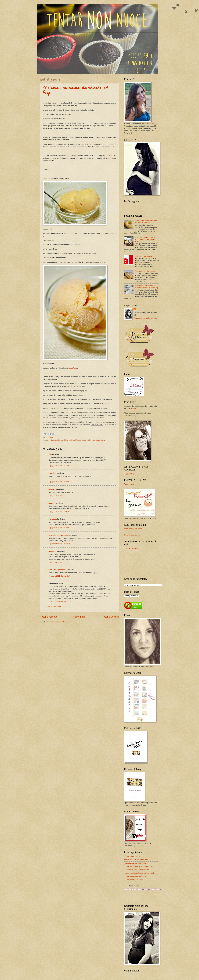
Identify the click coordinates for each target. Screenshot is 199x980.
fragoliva (52, 473)
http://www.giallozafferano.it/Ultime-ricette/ (140, 873)
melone (90, 440)
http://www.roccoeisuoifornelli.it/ (136, 876)
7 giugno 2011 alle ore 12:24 (59, 466)
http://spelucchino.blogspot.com (136, 863)
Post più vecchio (110, 617)
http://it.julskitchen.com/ (133, 856)
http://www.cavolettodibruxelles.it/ (136, 870)
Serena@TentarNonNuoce (59, 535)
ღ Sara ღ (52, 489)
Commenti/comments (132, 535)
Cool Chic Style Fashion (58, 570)
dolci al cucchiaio (61, 440)
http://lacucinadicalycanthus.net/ (136, 860)
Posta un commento (53, 606)
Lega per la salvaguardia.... (145, 256)
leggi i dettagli (130, 474)
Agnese (52, 503)
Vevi (50, 455)
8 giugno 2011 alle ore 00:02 (59, 512)
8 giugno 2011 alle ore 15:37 (59, 528)
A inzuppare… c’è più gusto (145, 271)
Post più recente (48, 617)
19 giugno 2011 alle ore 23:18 (60, 601)
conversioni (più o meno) (133, 529)
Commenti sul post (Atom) (57, 622)
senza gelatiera (99, 440)
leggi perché (129, 484)
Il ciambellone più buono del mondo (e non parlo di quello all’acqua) (145, 239)
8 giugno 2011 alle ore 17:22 (59, 562)
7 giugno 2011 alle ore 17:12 (59, 495)
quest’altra (73, 368)
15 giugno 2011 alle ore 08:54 (60, 576)
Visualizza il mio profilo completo (146, 318)
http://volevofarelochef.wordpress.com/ (138, 866)
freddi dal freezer (75, 440)
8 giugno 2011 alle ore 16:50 (59, 544)
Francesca (53, 519)
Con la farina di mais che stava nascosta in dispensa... (146, 222)
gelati (84, 440)
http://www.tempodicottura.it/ (135, 879)
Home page (79, 617)
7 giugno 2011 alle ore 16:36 (59, 482)
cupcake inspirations (132, 548)
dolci (52, 440)
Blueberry (52, 551)
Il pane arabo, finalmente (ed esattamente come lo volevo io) (146, 287)
